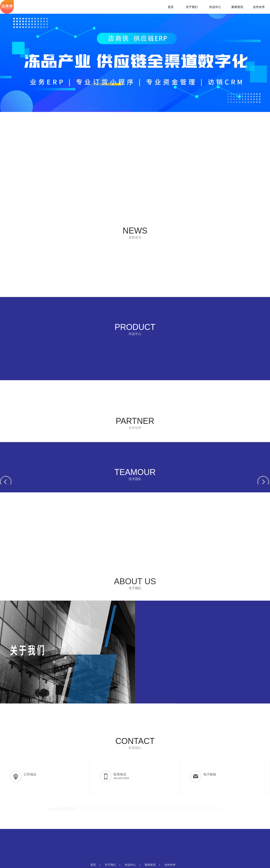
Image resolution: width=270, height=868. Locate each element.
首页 (171, 7)
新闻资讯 (237, 7)
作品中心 (215, 7)
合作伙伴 (259, 7)
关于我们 (192, 7)
